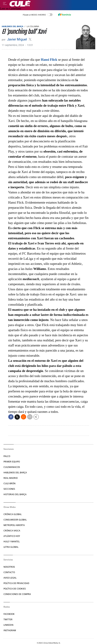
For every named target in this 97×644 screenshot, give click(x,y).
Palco (7, 456)
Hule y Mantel (12, 542)
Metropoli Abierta (14, 525)
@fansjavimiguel (30, 39)
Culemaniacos (12, 467)
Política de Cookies (15, 589)
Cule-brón (9, 483)
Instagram (10, 630)
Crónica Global (13, 514)
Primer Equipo (12, 462)
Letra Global (11, 547)
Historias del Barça (15, 494)
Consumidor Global (15, 520)
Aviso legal (10, 578)
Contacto (9, 572)
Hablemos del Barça (13, 26)
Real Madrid (11, 478)
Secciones (9, 489)
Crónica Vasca (12, 531)
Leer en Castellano (11, 9)
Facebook (9, 614)
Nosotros (9, 567)
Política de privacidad (16, 583)
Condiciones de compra (17, 594)
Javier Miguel (18, 39)
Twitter (8, 619)
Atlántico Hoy (12, 536)
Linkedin (8, 625)
